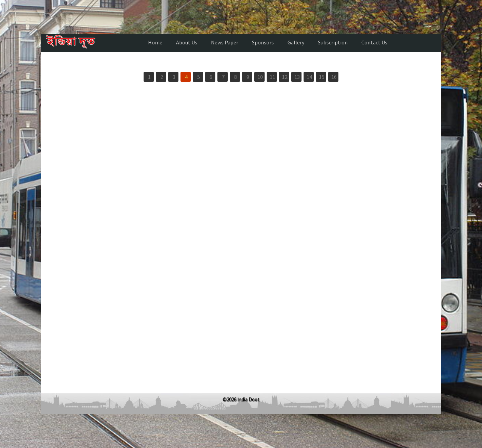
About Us (187, 42)
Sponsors (263, 42)
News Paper (225, 42)
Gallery (296, 42)
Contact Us (374, 42)
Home (155, 42)
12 (285, 77)
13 (297, 77)
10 (260, 77)
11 (272, 77)
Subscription (333, 42)
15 (322, 77)
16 (334, 77)
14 (309, 77)
